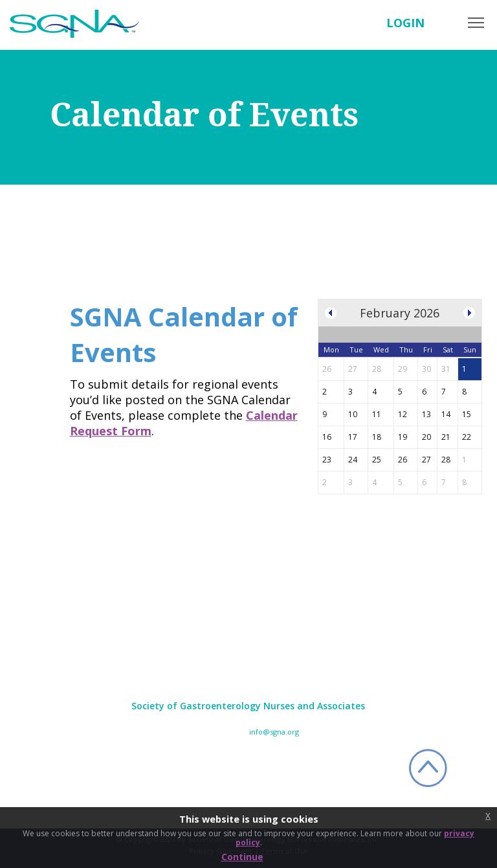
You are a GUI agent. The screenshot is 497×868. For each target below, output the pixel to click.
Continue (242, 857)
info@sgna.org (274, 732)
